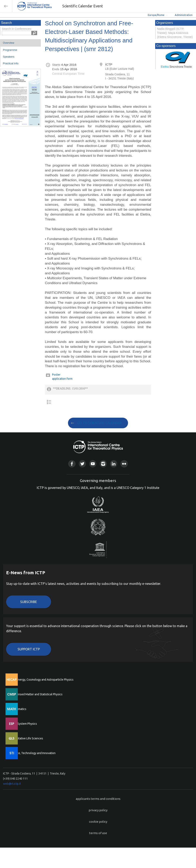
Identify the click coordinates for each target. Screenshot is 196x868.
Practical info (11, 63)
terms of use (98, 833)
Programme (10, 50)
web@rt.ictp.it (12, 784)
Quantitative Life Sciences (27, 738)
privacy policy (98, 810)
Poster (56, 375)
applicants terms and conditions (98, 799)
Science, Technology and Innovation (33, 753)
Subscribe (29, 602)
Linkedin (114, 464)
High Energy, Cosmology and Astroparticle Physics (42, 680)
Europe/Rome (156, 15)
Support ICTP (29, 649)
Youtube (93, 464)
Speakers (9, 57)
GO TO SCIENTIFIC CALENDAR (100, 423)
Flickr (124, 464)
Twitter (82, 464)
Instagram (103, 464)
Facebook (72, 464)
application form (62, 379)
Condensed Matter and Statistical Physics (36, 694)
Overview (9, 43)
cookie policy (98, 822)
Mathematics (18, 709)
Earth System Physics (23, 724)
